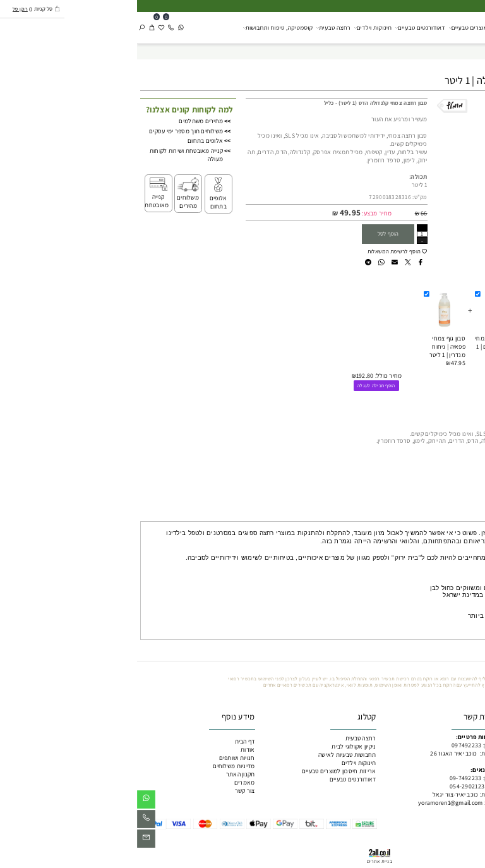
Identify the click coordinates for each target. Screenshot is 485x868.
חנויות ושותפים (100, 758)
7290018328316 (253, 197)
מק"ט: (283, 197)
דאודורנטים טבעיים (283, 27)
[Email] (9, 841)
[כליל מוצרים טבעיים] (463, 27)
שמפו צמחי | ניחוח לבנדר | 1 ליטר (412, 347)
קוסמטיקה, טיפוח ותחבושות (141, 27)
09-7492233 (329, 778)
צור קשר (108, 791)
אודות (111, 750)
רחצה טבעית (196, 27)
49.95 (213, 213)
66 (287, 213)
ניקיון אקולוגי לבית (415, 27)
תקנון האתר (104, 774)
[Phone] (34, 27)
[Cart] (15, 27)
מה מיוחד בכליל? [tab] (457, 514)
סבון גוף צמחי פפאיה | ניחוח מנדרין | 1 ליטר (310, 347)
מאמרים (108, 782)
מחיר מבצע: (239, 213)
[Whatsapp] (44, 27)
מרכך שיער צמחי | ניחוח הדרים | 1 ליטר (359, 347)
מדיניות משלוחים (97, 766)
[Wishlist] (24, 27)
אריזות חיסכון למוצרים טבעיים (350, 27)
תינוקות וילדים (236, 27)
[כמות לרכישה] (285, 234)
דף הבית (108, 741)
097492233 (329, 745)
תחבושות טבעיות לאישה (210, 755)
